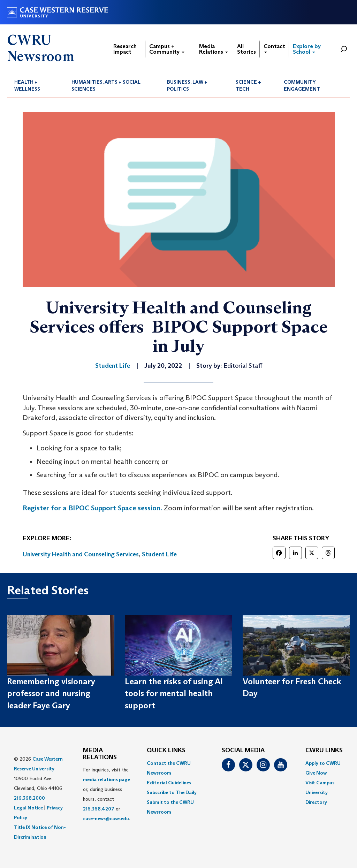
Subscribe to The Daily (172, 792)
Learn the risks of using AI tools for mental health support (174, 693)
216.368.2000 (29, 798)
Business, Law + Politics (187, 85)
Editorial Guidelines (169, 783)
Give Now (316, 773)
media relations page (107, 779)
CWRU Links (324, 751)
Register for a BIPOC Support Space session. (92, 508)
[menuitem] (36, 85)
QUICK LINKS (166, 751)
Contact (274, 48)
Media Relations (214, 49)
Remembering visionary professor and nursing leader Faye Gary (51, 693)
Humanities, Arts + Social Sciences (106, 85)
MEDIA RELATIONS (100, 754)
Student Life (159, 554)
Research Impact (125, 49)
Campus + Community (167, 49)
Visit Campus (320, 783)
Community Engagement (302, 85)
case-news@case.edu (106, 818)
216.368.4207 (99, 809)
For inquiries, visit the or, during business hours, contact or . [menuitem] (107, 794)
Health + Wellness (27, 85)
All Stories (246, 49)
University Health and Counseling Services (81, 554)
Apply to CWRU (323, 763)
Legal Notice (28, 808)
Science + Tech (248, 85)
